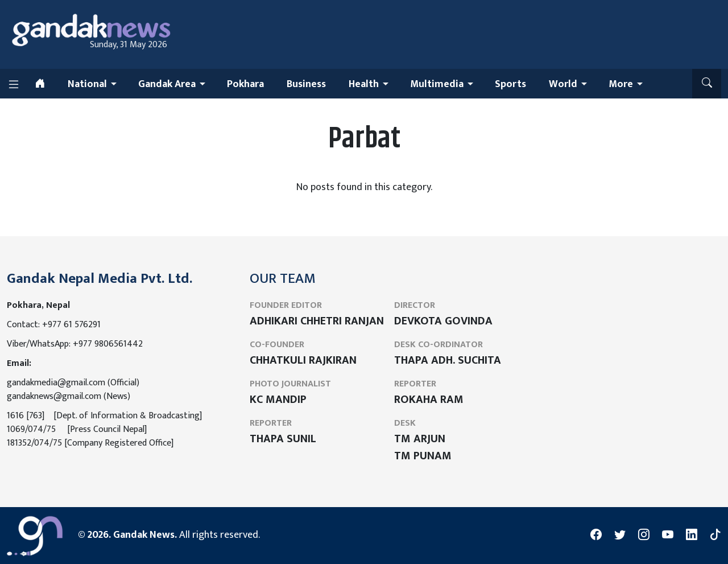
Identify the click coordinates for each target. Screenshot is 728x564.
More (621, 84)
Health (364, 84)
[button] (707, 84)
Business (306, 84)
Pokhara (245, 84)
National (87, 84)
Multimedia (437, 84)
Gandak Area (167, 84)
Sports (510, 84)
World (563, 84)
